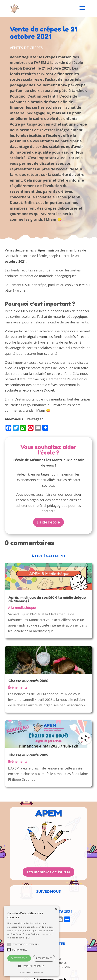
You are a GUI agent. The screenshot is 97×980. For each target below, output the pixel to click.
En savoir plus (23, 938)
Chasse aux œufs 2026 (28, 681)
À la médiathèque (22, 608)
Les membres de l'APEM (48, 872)
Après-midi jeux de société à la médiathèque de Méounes (47, 599)
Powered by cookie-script (31, 973)
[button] (31, 966)
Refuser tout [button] (44, 958)
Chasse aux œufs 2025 (28, 755)
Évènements (18, 687)
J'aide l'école (48, 522)
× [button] (56, 909)
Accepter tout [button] (19, 958)
